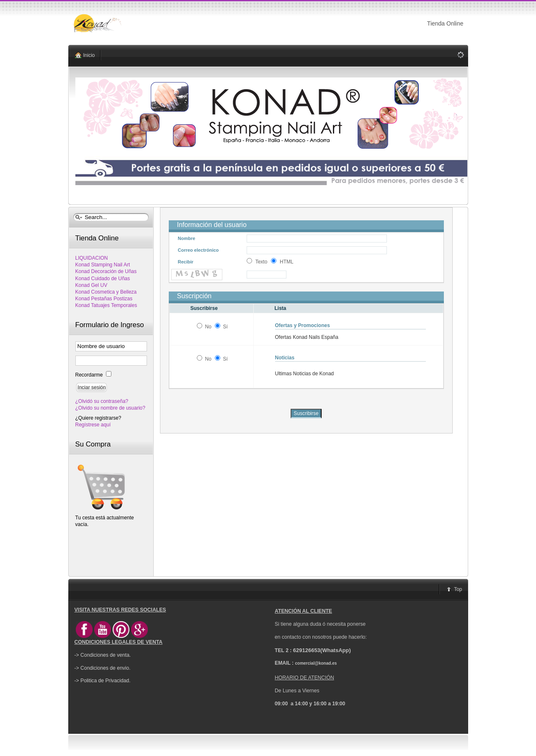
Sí (225, 327)
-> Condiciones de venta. (103, 655)
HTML (287, 262)
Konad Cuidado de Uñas (103, 279)
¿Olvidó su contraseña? (102, 401)
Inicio (89, 55)
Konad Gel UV (91, 285)
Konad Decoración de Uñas (106, 271)
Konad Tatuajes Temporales (106, 305)
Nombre (187, 238)
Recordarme (90, 375)
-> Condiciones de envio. (103, 668)
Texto (262, 262)
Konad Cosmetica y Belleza (106, 292)
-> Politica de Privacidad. (103, 681)
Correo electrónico (198, 250)
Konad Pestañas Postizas (104, 299)
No (208, 327)
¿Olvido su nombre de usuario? (110, 408)
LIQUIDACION (92, 258)
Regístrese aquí (93, 425)
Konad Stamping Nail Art (103, 265)
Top (458, 589)
